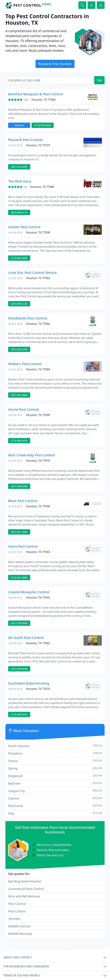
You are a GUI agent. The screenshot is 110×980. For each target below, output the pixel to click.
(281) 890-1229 (19, 304)
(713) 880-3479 (19, 441)
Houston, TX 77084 (42, 187)
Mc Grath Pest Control (26, 638)
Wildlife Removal (20, 934)
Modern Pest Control (25, 364)
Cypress (55, 798)
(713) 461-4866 (19, 578)
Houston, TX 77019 (38, 145)
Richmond (55, 806)
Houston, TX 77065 (38, 278)
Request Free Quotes (55, 64)
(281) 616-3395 (19, 167)
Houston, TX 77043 (38, 552)
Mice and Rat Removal (24, 896)
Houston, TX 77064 (38, 324)
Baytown (55, 783)
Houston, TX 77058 (38, 506)
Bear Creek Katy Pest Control (31, 455)
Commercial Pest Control (26, 889)
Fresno (55, 761)
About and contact (18, 957)
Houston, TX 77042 (38, 598)
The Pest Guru (20, 181)
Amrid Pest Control (24, 409)
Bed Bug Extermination (25, 881)
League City (55, 791)
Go (99, 80)
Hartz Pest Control (23, 546)
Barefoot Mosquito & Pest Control (35, 94)
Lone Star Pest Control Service (32, 273)
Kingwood (55, 776)
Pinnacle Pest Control (25, 140)
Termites (14, 919)
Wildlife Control (19, 926)
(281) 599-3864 (19, 395)
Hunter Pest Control (24, 227)
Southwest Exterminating (29, 683)
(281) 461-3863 (19, 532)
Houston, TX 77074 (38, 689)
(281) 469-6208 (19, 486)
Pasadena (55, 753)
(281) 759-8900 (19, 623)
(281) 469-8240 (19, 669)
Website (19, 125)
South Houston (55, 746)
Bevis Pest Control (23, 501)
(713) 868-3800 (19, 258)
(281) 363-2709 (19, 349)
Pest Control (17, 904)
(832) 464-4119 (19, 212)
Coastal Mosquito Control (29, 592)
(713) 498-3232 (19, 714)
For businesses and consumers (26, 966)
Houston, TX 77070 (38, 461)
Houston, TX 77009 (38, 415)
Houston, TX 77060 (44, 100)
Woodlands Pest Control (28, 318)
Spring (55, 768)
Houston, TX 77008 (38, 232)
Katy (55, 813)
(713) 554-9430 (43, 125)
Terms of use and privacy (22, 975)
